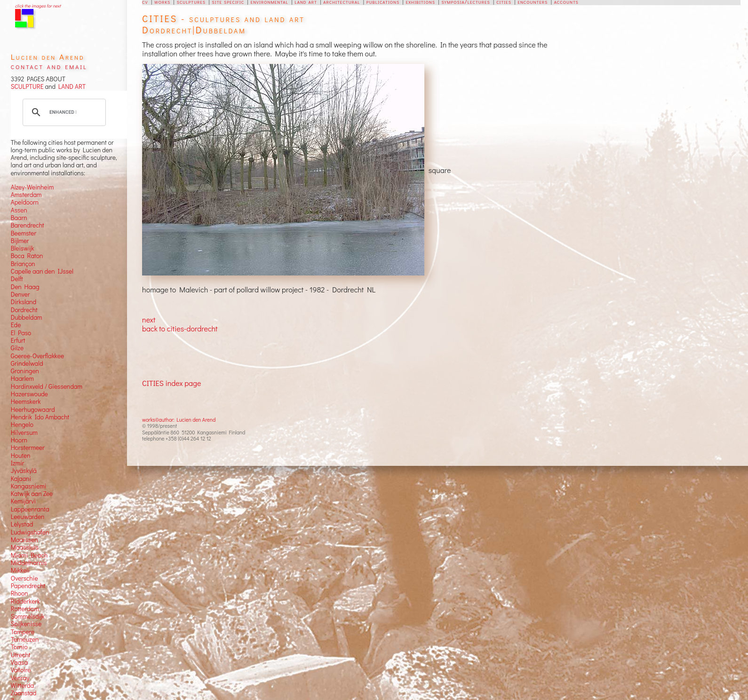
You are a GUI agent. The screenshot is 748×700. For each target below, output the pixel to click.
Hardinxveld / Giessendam (47, 386)
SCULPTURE (27, 87)
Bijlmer (20, 241)
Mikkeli (20, 570)
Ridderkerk (25, 601)
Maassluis (25, 547)
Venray (20, 678)
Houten (21, 456)
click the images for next (38, 6)
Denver (20, 294)
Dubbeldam (27, 317)
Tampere (23, 632)
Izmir (18, 463)
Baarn (19, 218)
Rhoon (20, 593)
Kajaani (21, 479)
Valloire (21, 670)
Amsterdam (26, 195)
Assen (19, 210)
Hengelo (22, 425)
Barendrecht (28, 225)
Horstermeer (28, 448)
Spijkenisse (26, 624)
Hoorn (19, 440)
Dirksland (24, 302)
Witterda (23, 685)
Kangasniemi (29, 486)
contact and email (49, 66)
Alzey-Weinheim (32, 187)
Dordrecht (24, 310)
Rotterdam (25, 609)
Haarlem (22, 378)
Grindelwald (27, 363)
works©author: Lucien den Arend (179, 420)
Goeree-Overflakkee (37, 356)
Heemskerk (26, 401)
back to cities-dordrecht (180, 328)
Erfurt (18, 340)
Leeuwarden (28, 517)
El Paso (21, 333)
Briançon (23, 264)
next (149, 319)
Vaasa (19, 662)
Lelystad (22, 524)
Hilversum (24, 433)
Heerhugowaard (33, 409)
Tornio (19, 647)
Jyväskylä (24, 471)
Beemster (24, 233)
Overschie (24, 578)
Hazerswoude (29, 394)
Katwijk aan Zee (32, 494)
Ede (16, 325)
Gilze (17, 348)
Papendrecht (28, 586)
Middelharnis (29, 563)
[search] (63, 112)
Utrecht (21, 655)
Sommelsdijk (28, 616)
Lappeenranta (30, 509)
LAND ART (71, 87)
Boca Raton (27, 256)
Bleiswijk (23, 248)
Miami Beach (29, 555)
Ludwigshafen (30, 532)
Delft (17, 279)
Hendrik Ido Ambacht (40, 417)
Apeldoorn (25, 202)
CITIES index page (171, 383)
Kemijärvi (23, 501)
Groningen (25, 371)
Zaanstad (24, 693)
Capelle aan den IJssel (42, 271)
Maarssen (24, 540)
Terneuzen (25, 639)
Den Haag (25, 287)
